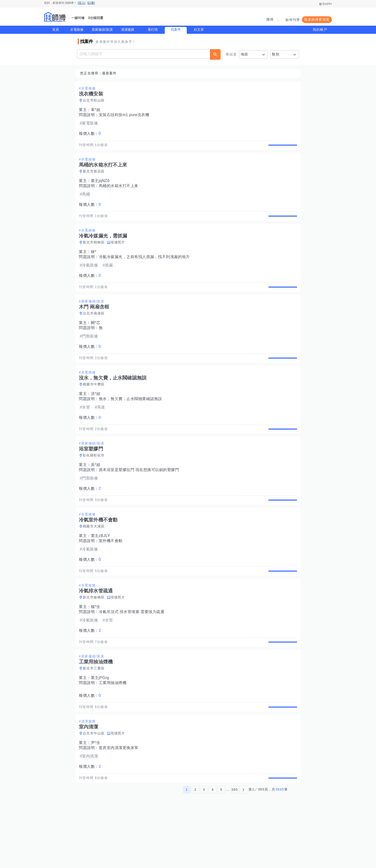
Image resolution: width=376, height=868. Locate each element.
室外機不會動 (112, 574)
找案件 (176, 30)
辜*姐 (97, 110)
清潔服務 (128, 30)
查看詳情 (281, 148)
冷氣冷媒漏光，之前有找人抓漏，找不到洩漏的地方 (146, 268)
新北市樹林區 (95, 254)
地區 (244, 54)
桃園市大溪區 (95, 560)
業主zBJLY (102, 569)
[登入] (81, 3)
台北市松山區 (95, 100)
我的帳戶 (320, 30)
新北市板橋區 (95, 636)
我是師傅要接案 (317, 19)
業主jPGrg (101, 722)
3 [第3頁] (204, 845)
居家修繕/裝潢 (102, 30)
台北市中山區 (95, 783)
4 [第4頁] (213, 845)
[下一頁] (243, 845)
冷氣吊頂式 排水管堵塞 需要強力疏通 (133, 651)
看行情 (153, 30)
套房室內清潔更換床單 (120, 798)
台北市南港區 (95, 330)
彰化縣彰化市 (95, 483)
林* (95, 263)
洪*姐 (97, 416)
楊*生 (97, 646)
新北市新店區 (95, 177)
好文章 (199, 30)
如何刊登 (293, 20)
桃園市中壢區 (95, 407)
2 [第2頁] (195, 845)
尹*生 (97, 793)
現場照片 (119, 254)
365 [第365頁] (235, 845)
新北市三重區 (95, 713)
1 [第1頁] (187, 845)
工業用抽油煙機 (114, 727)
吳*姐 (97, 493)
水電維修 (77, 30)
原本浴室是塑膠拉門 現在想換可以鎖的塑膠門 (140, 498)
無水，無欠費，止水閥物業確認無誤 (132, 421)
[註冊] (91, 3)
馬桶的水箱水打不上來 (120, 192)
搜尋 (270, 19)
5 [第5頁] (221, 845)
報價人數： (91, 134)
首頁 (56, 30)
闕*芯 (97, 340)
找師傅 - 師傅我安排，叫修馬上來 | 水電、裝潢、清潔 (55, 17)
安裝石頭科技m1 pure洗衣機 (126, 115)
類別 (276, 54)
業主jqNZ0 (102, 186)
